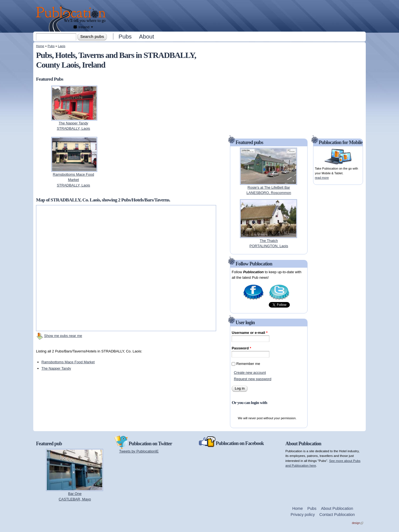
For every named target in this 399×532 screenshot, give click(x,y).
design (358, 523)
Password (241, 348)
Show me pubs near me (63, 336)
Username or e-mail (250, 333)
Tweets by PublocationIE (139, 451)
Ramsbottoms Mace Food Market (68, 362)
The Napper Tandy (56, 368)
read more (322, 178)
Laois (62, 46)
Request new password (253, 379)
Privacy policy (303, 515)
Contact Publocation (337, 515)
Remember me (248, 364)
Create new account (250, 373)
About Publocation (337, 508)
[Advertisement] (237, 15)
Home (40, 46)
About (147, 36)
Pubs (125, 36)
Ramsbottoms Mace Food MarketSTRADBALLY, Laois (74, 180)
